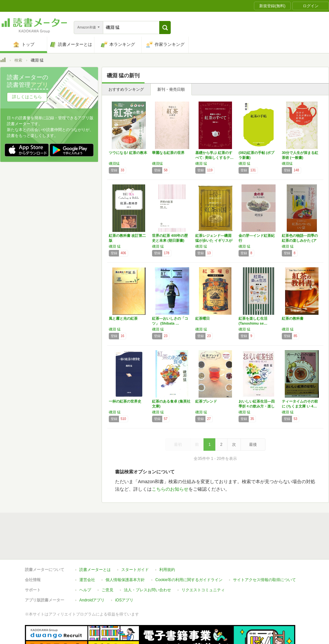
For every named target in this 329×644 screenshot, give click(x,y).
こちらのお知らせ (170, 489)
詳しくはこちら (27, 97)
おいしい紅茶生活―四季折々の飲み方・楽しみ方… (257, 406)
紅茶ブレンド (206, 401)
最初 (178, 445)
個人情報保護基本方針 (125, 580)
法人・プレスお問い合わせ (147, 590)
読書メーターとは (95, 570)
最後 (253, 445)
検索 (18, 60)
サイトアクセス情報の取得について (264, 580)
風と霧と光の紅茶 (123, 318)
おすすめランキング (126, 89)
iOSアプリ (124, 600)
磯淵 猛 (201, 163)
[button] (165, 28)
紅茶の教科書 (293, 318)
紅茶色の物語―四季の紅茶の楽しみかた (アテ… (300, 240)
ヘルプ (85, 590)
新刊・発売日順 (171, 89)
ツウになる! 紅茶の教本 (128, 153)
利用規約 (167, 570)
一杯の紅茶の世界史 (125, 401)
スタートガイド (135, 570)
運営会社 (87, 580)
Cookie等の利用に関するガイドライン (189, 580)
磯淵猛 (114, 163)
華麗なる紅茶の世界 (168, 153)
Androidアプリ (92, 600)
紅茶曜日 (203, 318)
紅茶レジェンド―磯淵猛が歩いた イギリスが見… (214, 240)
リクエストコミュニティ (203, 590)
